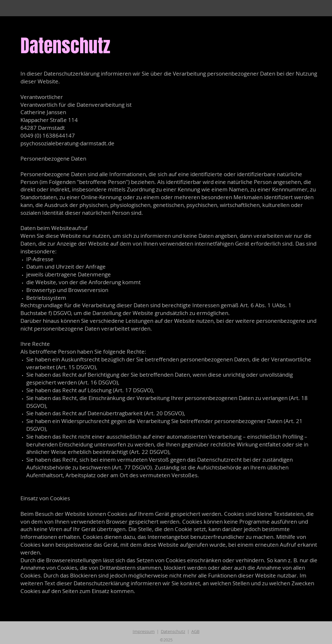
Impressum (144, 631)
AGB (195, 631)
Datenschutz (173, 631)
